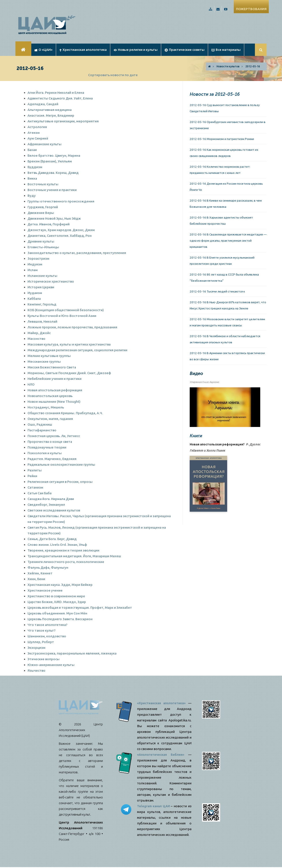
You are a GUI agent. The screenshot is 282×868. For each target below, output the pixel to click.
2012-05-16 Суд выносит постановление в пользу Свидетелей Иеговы (225, 108)
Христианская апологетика (83, 50)
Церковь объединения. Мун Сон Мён (57, 613)
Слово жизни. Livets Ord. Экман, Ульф (57, 545)
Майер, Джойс (39, 333)
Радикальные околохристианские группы (61, 464)
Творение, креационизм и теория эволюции (63, 550)
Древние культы (41, 241)
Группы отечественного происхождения (61, 201)
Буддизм (35, 167)
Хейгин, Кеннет (40, 573)
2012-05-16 (253, 66)
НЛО (31, 384)
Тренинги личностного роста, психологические (66, 562)
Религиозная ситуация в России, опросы (60, 482)
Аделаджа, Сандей (43, 104)
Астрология (37, 127)
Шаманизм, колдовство (47, 636)
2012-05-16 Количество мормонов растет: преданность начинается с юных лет (220, 170)
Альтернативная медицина (50, 110)
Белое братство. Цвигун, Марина (54, 155)
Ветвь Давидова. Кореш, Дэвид (53, 173)
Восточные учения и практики (52, 190)
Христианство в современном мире (56, 596)
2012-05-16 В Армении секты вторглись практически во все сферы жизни (227, 356)
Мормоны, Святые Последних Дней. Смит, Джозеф (69, 373)
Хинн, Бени (36, 579)
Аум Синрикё (38, 138)
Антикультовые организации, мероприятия (63, 121)
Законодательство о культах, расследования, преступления (77, 253)
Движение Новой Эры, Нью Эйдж (54, 218)
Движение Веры (41, 213)
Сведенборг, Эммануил (46, 505)
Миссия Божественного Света (52, 367)
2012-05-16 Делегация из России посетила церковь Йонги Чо (226, 187)
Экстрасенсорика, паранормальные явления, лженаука (72, 653)
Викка (32, 178)
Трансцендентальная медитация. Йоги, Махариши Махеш (74, 556)
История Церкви (41, 287)
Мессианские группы (44, 361)
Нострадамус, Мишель (46, 407)
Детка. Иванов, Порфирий (49, 224)
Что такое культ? (42, 630)
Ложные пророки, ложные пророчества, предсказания (72, 327)
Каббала (34, 299)
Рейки (32, 476)
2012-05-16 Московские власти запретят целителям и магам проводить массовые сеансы (227, 322)
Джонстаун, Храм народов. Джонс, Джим (61, 230)
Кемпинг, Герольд (42, 304)
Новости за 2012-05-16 (215, 94)
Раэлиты (35, 470)
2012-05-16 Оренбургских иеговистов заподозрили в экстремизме (228, 125)
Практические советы (185, 50)
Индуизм (35, 264)
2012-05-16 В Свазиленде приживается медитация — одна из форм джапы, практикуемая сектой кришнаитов (228, 241)
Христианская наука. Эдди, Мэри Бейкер (60, 585)
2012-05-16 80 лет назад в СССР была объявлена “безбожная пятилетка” (224, 278)
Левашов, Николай (42, 321)
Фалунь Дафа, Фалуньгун (48, 567)
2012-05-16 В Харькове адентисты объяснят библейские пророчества (221, 221)
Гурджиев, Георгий (43, 207)
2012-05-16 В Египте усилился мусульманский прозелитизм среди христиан (222, 261)
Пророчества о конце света (50, 442)
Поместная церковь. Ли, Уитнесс (54, 436)
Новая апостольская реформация (55, 390)
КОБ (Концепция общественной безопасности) (66, 310)
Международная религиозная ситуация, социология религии (77, 350)
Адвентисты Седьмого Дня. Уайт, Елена (60, 98)
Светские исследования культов (54, 510)
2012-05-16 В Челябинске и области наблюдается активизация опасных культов (225, 339)
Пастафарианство (42, 430)
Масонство (36, 339)
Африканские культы (45, 144)
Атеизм (34, 133)
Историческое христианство (51, 281)
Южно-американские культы (51, 665)
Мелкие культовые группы (49, 356)
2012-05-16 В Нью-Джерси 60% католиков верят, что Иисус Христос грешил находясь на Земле (228, 305)
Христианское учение (45, 590)
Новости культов (228, 66)
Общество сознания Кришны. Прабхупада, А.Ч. (65, 413)
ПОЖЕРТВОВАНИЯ (251, 9)
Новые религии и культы (136, 50)
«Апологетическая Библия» (161, 755)
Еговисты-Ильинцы (43, 247)
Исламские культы (42, 276)
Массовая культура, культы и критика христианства (69, 344)
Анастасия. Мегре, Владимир (51, 115)
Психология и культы (45, 453)
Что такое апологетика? (47, 625)
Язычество (36, 670)
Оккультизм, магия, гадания (50, 419)
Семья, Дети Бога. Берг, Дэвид (52, 539)
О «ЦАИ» (44, 50)
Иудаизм (35, 293)
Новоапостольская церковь (50, 396)
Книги (196, 436)
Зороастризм (38, 258)
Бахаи (32, 150)
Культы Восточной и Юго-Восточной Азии (62, 316)
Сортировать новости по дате (113, 75)
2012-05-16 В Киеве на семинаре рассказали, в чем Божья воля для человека (226, 204)
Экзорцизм (36, 648)
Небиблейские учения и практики (55, 379)
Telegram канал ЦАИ (155, 806)
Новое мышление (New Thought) (54, 402)
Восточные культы (43, 184)
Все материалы (226, 50)
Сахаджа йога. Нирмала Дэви (51, 499)
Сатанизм (35, 487)
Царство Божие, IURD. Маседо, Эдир (57, 602)
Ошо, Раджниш (40, 424)
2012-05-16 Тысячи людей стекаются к (217, 291)
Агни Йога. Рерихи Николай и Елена (56, 93)
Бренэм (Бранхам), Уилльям (50, 161)
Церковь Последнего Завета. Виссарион (60, 619)
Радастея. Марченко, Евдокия (52, 459)
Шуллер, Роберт (41, 642)
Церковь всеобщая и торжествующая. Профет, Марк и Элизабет (80, 608)
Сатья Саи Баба (40, 493)
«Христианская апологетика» (162, 703)
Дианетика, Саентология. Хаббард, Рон (60, 236)
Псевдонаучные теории (47, 447)
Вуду (32, 196)
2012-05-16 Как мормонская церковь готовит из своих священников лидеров (224, 153)
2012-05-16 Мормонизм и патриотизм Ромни (222, 139)
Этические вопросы (44, 659)
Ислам (33, 270)
